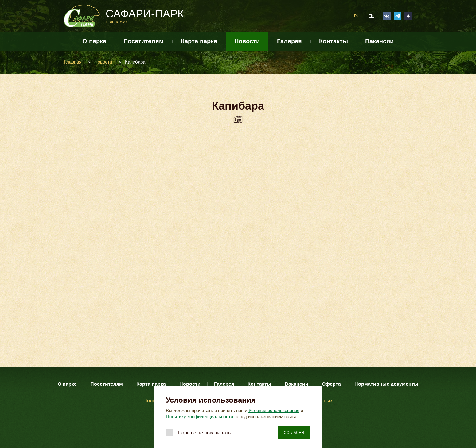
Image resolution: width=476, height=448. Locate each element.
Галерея (289, 41)
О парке (94, 41)
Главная (73, 62)
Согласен (294, 433)
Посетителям (144, 41)
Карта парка (199, 41)
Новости (247, 41)
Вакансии (379, 41)
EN (371, 16)
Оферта (331, 384)
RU (357, 16)
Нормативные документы (386, 384)
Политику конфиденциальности (199, 417)
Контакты (334, 41)
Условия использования (274, 411)
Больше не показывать (204, 433)
